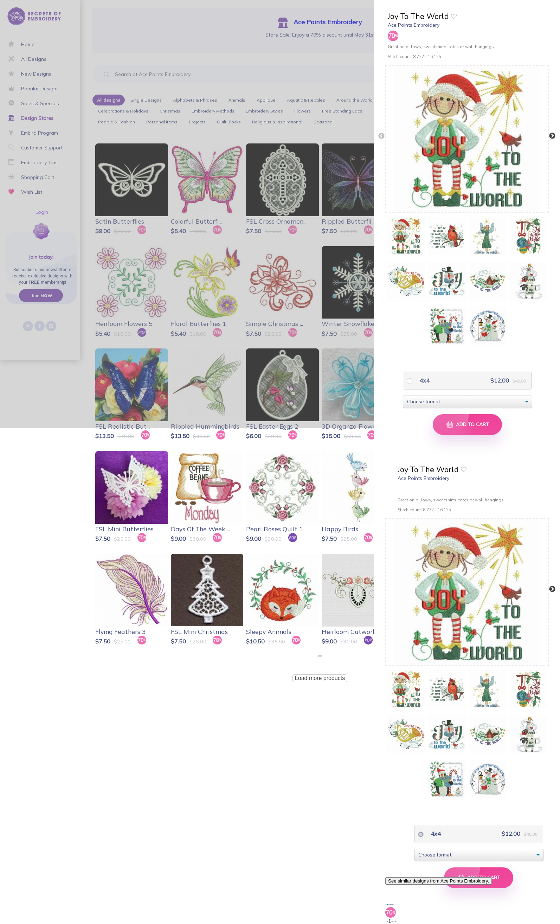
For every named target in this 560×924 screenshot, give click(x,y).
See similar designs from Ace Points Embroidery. (439, 881)
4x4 (424, 380)
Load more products (320, 678)
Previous (381, 136)
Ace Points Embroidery (414, 25)
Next (552, 136)
